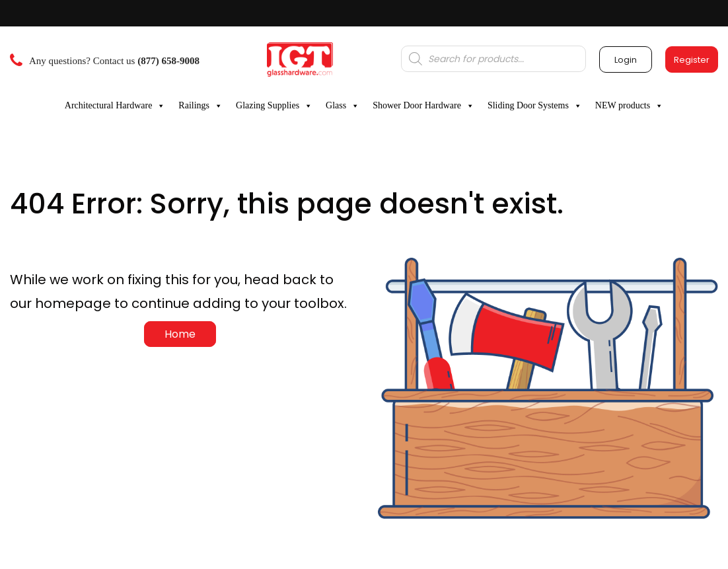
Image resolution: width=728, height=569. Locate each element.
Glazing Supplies (274, 106)
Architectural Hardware (115, 106)
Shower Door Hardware (423, 106)
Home (180, 334)
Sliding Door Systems (535, 106)
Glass (343, 106)
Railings (200, 106)
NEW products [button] (629, 106)
